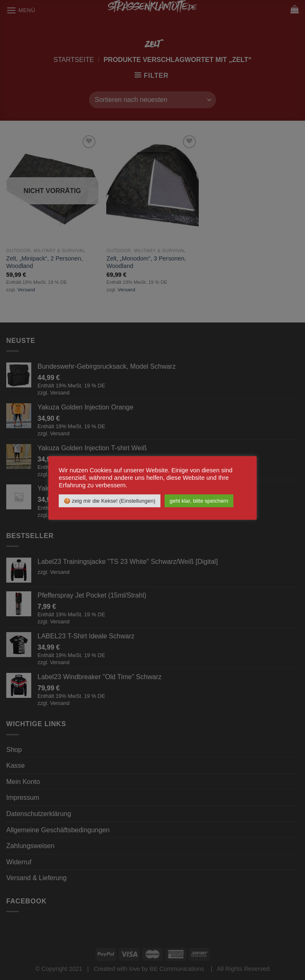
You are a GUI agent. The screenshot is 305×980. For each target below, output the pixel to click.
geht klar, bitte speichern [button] (199, 501)
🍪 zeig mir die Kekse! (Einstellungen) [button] (110, 501)
